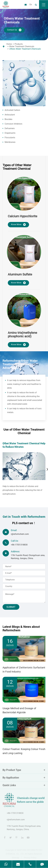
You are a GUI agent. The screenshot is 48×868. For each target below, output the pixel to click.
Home (9, 44)
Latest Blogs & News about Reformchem (21, 629)
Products (19, 44)
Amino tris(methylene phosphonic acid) (22, 335)
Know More (18, 225)
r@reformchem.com (20, 534)
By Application (24, 779)
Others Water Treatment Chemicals (25, 49)
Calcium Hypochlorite (23, 216)
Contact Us (14, 30)
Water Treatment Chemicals (22, 46)
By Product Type (24, 771)
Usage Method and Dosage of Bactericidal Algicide (19, 710)
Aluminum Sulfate (20, 274)
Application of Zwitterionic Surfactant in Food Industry (24, 670)
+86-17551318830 (19, 545)
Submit (11, 607)
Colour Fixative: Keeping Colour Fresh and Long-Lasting (24, 751)
